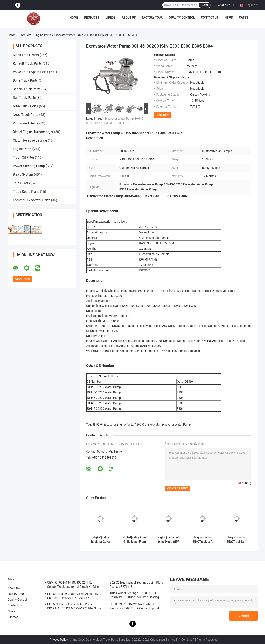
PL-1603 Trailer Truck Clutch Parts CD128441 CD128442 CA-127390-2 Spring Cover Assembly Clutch (75, 607)
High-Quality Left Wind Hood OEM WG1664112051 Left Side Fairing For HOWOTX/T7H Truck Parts (169, 540)
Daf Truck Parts (24, 98)
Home (74, 18)
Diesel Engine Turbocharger (33, 132)
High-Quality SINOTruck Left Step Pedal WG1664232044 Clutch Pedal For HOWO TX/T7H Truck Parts (203, 540)
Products (92, 18)
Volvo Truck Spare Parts (31, 72)
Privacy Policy (59, 640)
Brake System (23, 175)
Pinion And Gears (26, 123)
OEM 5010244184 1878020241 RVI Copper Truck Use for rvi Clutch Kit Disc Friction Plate (73, 585)
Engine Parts (43, 35)
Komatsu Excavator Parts (32, 200)
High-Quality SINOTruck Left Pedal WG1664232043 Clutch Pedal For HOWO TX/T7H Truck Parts (236, 540)
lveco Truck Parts (26, 115)
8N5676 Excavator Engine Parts (113, 425)
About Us (129, 18)
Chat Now (224, 5)
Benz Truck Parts (26, 81)
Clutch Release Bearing (30, 140)
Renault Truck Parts (27, 63)
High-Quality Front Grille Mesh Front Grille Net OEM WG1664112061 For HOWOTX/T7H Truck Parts (135, 540)
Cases (244, 18)
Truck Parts (21, 183)
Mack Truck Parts (26, 55)
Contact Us (210, 18)
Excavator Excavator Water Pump (169, 425)
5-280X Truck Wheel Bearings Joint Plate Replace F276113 (136, 585)
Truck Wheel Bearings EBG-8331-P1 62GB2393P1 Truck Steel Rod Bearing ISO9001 (134, 596)
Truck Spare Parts (26, 192)
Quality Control (182, 18)
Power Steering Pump (29, 166)
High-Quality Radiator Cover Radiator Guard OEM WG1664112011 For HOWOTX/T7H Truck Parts (101, 540)
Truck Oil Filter (24, 157)
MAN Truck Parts (26, 106)
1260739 (141, 425)
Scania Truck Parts (27, 89)
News (229, 18)
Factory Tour (152, 18)
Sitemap (13, 617)
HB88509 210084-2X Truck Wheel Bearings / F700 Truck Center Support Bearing (134, 607)
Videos (110, 18)
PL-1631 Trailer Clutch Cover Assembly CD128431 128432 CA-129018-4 (73, 596)
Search (205, 5)
